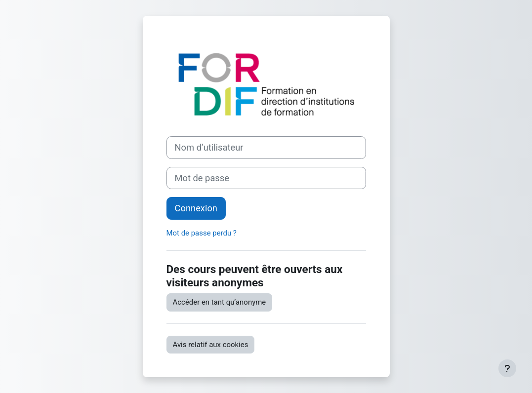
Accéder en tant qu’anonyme (220, 302)
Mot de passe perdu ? (202, 233)
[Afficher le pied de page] (507, 368)
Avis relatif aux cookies (211, 345)
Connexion (196, 208)
